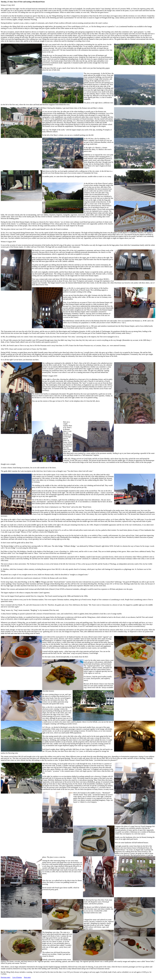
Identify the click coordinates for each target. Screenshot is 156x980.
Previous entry (6, 977)
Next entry (27, 977)
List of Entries (17, 977)
